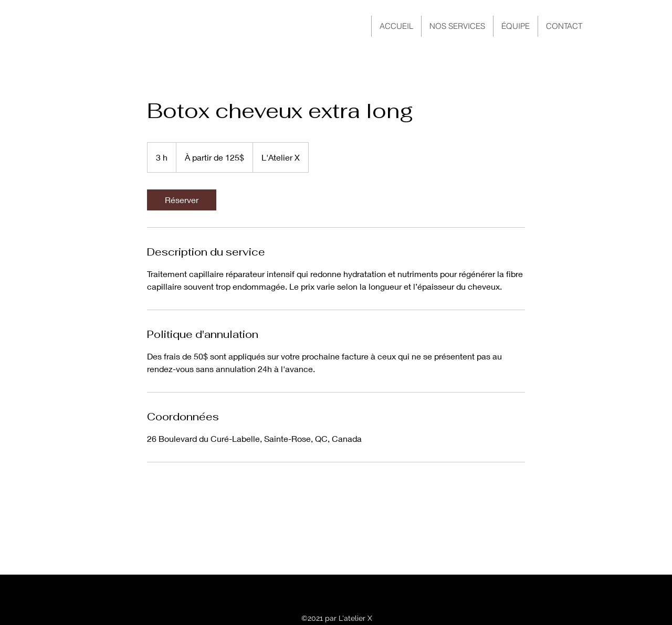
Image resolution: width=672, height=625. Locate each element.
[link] (182, 200)
